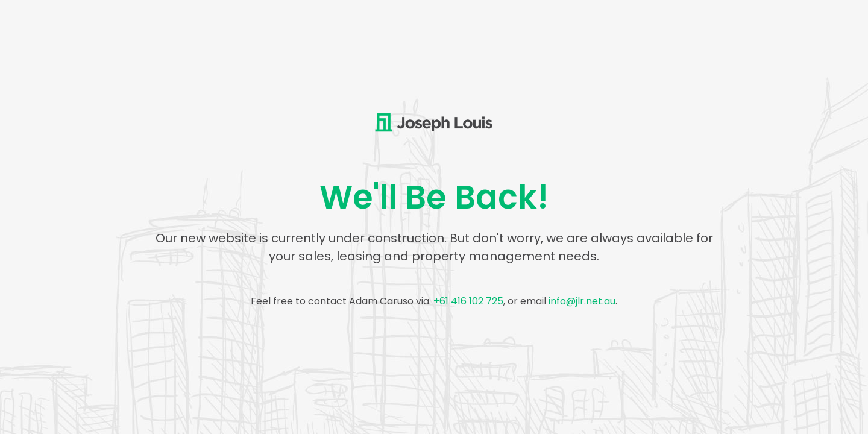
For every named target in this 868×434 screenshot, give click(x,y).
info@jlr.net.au (582, 301)
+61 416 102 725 (468, 301)
